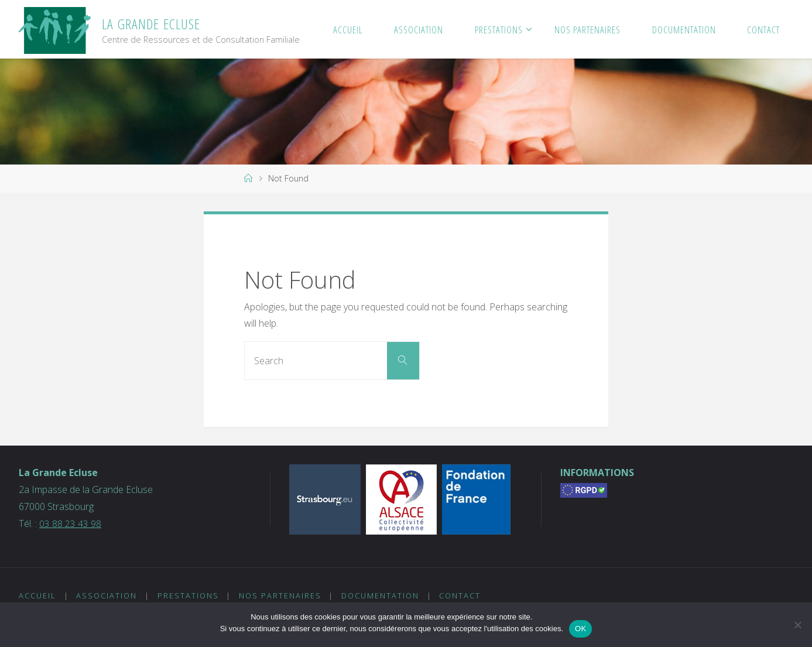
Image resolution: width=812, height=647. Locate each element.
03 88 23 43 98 (70, 523)
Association (107, 595)
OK (580, 629)
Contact (461, 595)
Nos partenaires (281, 595)
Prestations (188, 595)
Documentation (381, 595)
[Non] (797, 625)
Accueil (37, 595)
